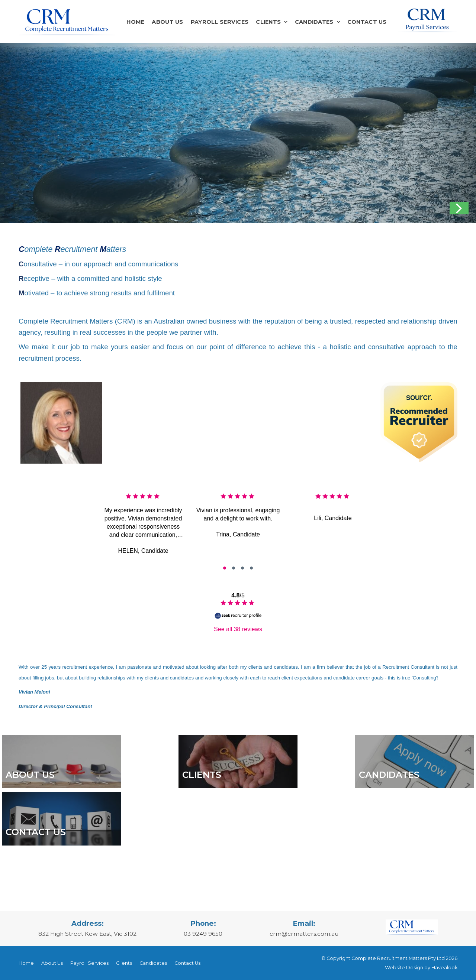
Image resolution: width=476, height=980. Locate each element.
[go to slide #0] (225, 568)
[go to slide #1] (234, 568)
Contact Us (367, 22)
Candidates (314, 22)
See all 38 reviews (238, 629)
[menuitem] (26, 963)
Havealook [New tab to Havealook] (444, 968)
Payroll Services (220, 22)
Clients (268, 22)
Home (135, 22)
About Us (167, 22)
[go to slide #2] (242, 568)
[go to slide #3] (251, 568)
